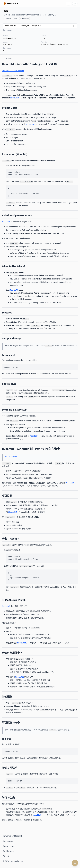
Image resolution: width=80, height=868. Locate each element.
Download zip (8, 30)
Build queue (9, 851)
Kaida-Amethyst (9, 38)
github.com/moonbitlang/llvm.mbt (55, 44)
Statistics (7, 856)
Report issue (9, 846)
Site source (8, 841)
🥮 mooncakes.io (11, 3)
